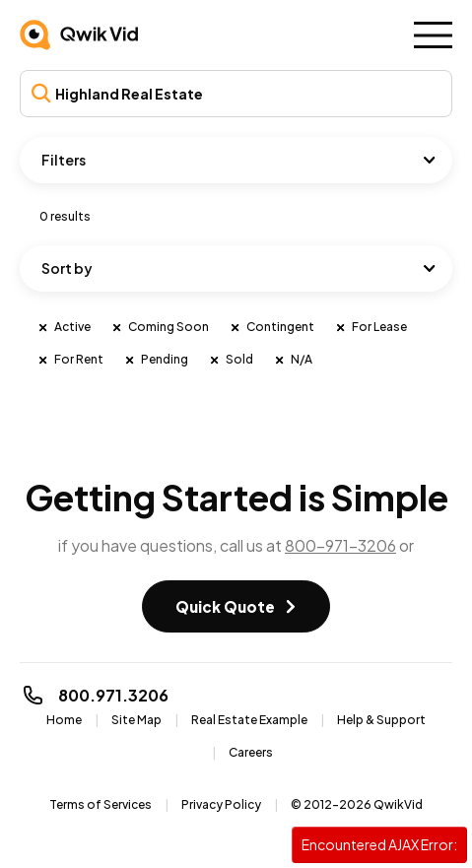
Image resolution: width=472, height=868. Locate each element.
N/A (293, 360)
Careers (251, 752)
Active (64, 327)
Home (64, 720)
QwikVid (398, 804)
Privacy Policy (221, 804)
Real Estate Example (249, 720)
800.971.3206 (94, 695)
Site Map (136, 720)
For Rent (70, 360)
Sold (231, 360)
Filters (64, 160)
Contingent (271, 327)
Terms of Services (101, 804)
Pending (156, 360)
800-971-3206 (340, 545)
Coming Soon (160, 327)
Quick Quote (225, 606)
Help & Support (381, 720)
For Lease (371, 327)
